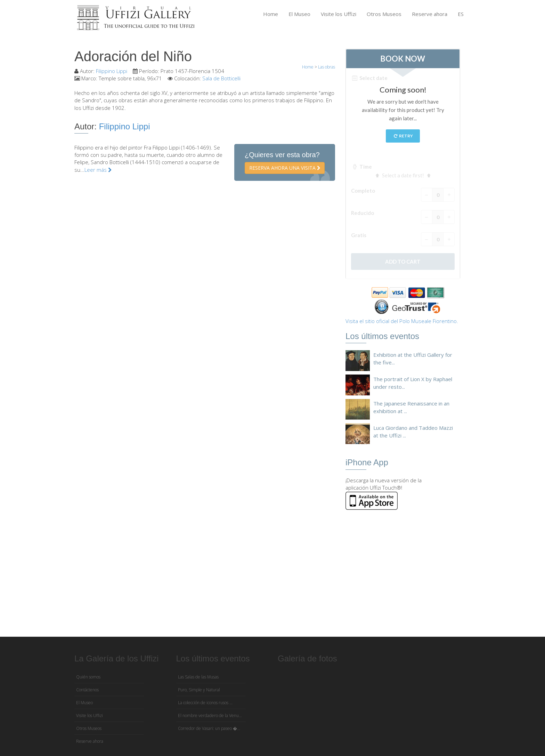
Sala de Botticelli (221, 78)
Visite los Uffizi (339, 14)
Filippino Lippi (112, 71)
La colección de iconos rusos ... (205, 703)
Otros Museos (384, 14)
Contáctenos (87, 690)
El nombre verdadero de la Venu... (210, 715)
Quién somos (88, 677)
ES (461, 14)
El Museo (299, 14)
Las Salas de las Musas (198, 677)
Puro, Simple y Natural (199, 690)
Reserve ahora (430, 14)
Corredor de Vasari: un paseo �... (209, 728)
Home (271, 14)
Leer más (98, 170)
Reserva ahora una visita (285, 168)
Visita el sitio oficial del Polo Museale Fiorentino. (402, 321)
